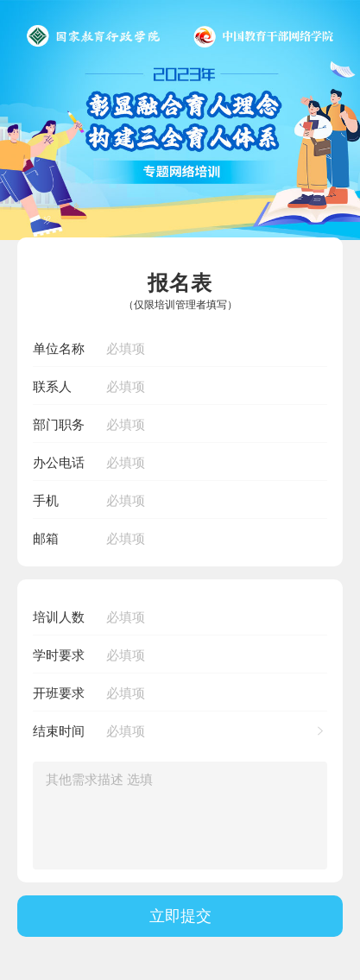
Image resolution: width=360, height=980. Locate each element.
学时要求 (59, 655)
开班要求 (59, 693)
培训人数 (59, 617)
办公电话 (59, 462)
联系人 (52, 386)
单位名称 (59, 348)
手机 (46, 500)
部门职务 (59, 424)
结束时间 (59, 731)
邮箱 (46, 538)
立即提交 (180, 915)
